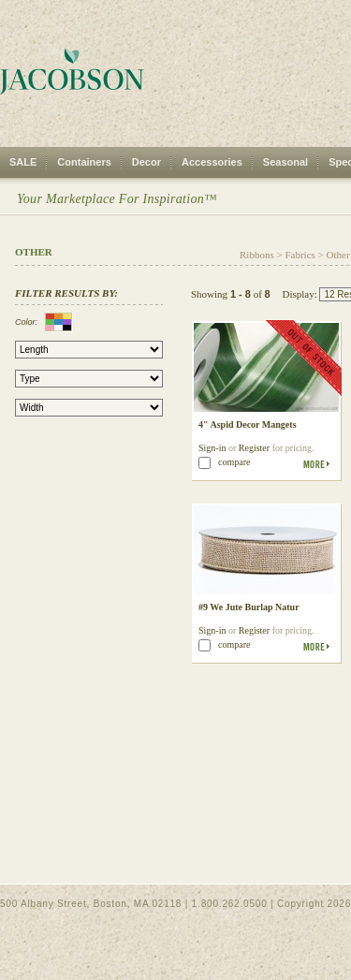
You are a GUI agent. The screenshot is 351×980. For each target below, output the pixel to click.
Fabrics (300, 255)
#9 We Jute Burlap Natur (249, 607)
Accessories (212, 162)
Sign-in (212, 448)
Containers (84, 162)
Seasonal (285, 162)
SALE (23, 162)
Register (254, 448)
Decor (146, 162)
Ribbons (257, 255)
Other (338, 255)
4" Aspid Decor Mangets (248, 424)
